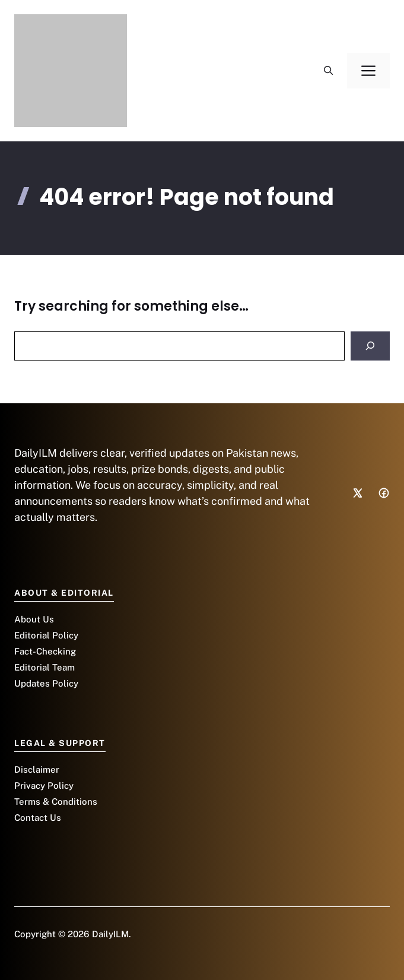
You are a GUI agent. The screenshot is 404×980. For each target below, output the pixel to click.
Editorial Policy (46, 635)
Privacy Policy (44, 785)
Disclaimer (37, 769)
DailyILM (110, 934)
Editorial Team (44, 667)
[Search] (370, 346)
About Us (34, 619)
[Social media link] (358, 493)
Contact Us (38, 818)
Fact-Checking (45, 651)
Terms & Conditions (56, 802)
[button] (328, 71)
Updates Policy (46, 683)
